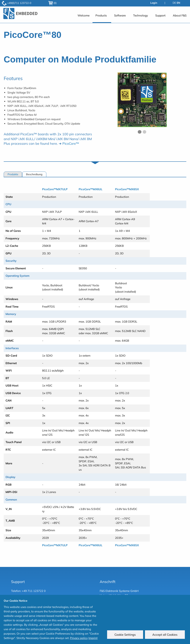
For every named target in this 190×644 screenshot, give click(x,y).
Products (101, 15)
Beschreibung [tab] (34, 174)
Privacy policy (79, 638)
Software (120, 15)
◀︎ (102, 103)
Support (160, 15)
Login (154, 3)
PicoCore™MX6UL (90, 189)
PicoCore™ (71, 144)
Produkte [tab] (13, 174)
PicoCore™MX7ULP (55, 189)
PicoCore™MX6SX (127, 189)
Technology (141, 15)
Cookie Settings (127, 636)
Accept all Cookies (166, 636)
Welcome (84, 15)
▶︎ (184, 103)
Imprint (93, 638)
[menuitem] (84, 17)
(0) (52, 3)
